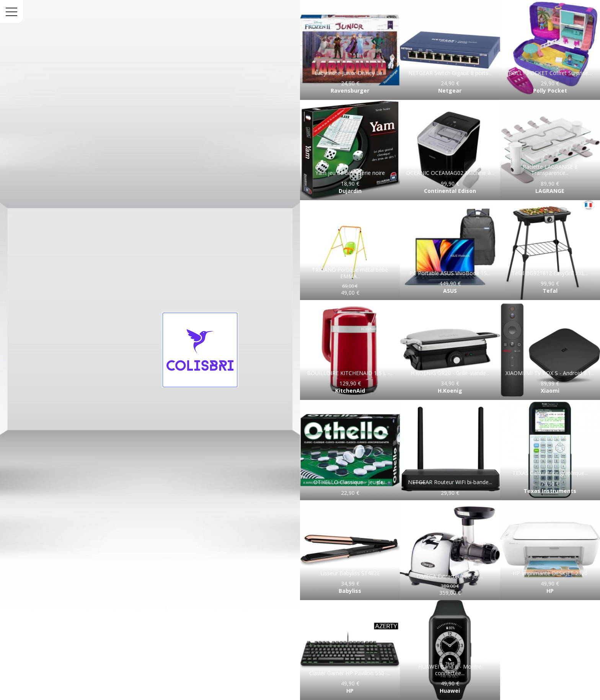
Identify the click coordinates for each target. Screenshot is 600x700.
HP (550, 591)
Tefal (550, 291)
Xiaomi (550, 391)
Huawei (450, 691)
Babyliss (350, 591)
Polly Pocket (550, 91)
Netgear (450, 91)
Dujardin (350, 191)
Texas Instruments (550, 491)
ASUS (450, 291)
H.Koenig (450, 391)
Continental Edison (450, 191)
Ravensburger (350, 91)
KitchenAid (350, 391)
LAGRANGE (550, 191)
